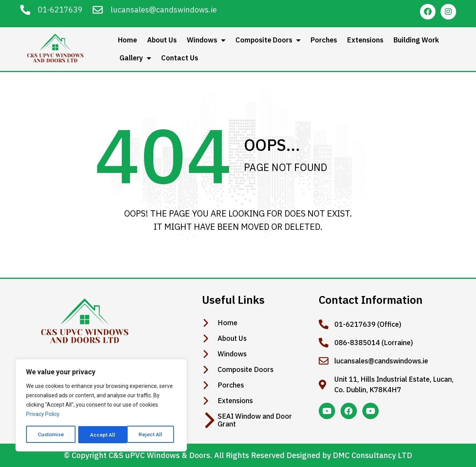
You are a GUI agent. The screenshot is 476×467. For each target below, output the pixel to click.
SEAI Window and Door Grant (255, 420)
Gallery (135, 58)
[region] (101, 406)
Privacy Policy (43, 415)
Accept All (152, 435)
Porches (324, 40)
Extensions (365, 40)
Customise (51, 435)
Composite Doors (268, 40)
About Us (162, 40)
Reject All (103, 435)
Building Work (416, 40)
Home (127, 40)
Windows (206, 40)
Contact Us (180, 58)
